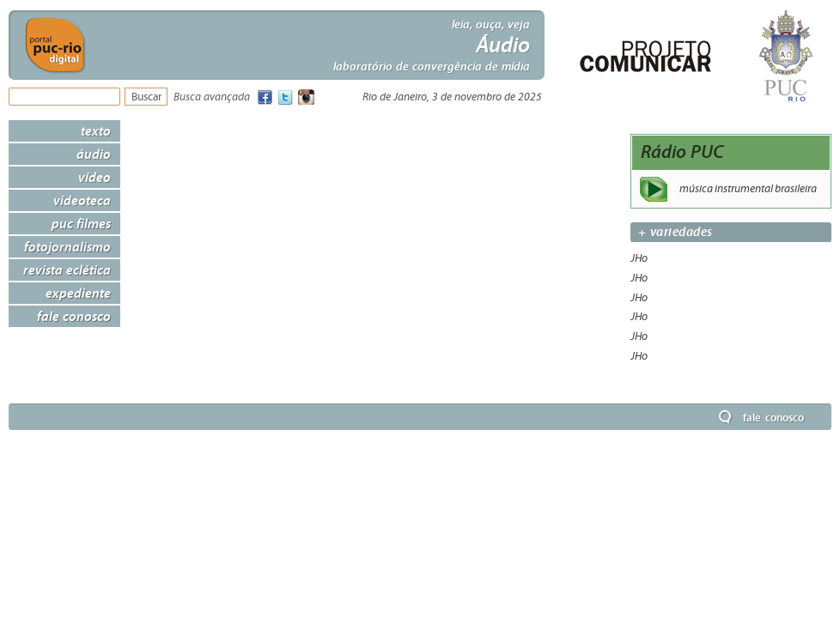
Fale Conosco (74, 316)
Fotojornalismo (67, 246)
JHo (639, 258)
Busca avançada (212, 97)
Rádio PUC (682, 151)
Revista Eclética (67, 270)
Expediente (78, 293)
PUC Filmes (81, 223)
